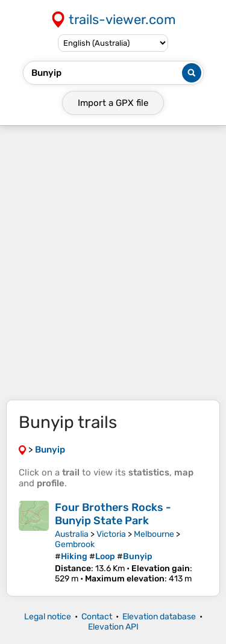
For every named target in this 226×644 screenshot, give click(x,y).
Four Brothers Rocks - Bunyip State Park (113, 514)
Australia (72, 534)
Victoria (111, 534)
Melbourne (154, 534)
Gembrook (75, 544)
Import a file (113, 103)
